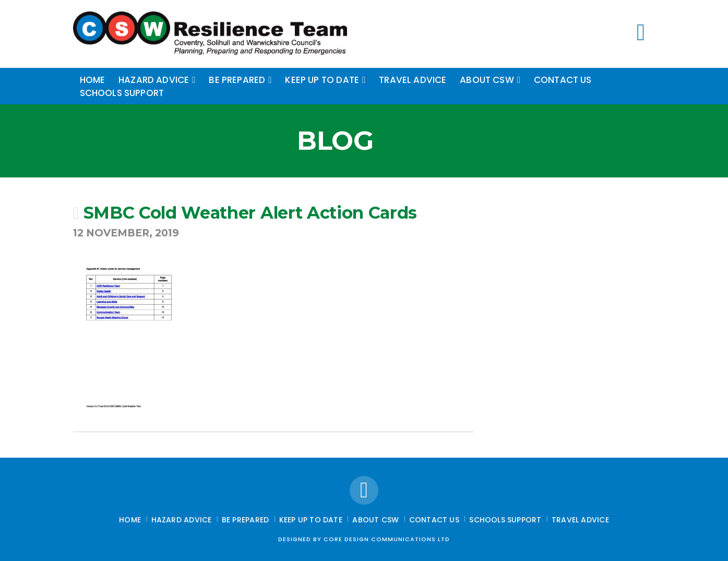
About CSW (375, 520)
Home (130, 520)
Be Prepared (245, 520)
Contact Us (434, 520)
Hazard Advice (182, 520)
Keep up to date (311, 520)
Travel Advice (580, 520)
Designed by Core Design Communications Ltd (364, 539)
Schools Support (505, 520)
